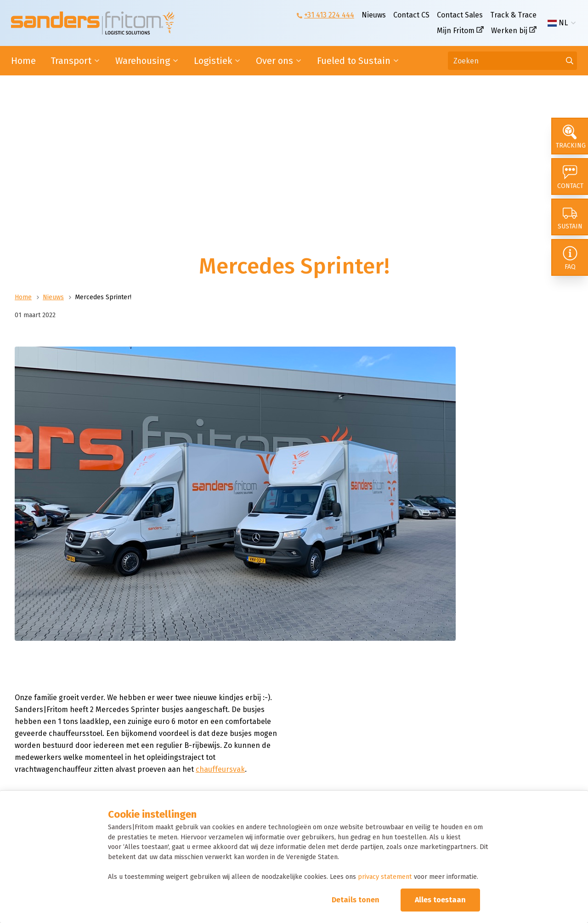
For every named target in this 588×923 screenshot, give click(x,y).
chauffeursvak (220, 769)
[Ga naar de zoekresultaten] (570, 61)
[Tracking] (570, 136)
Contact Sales (460, 15)
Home (23, 61)
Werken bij (509, 31)
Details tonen (356, 900)
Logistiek (213, 61)
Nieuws (374, 15)
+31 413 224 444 (329, 15)
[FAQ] (570, 257)
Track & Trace (513, 15)
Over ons (274, 61)
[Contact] (570, 177)
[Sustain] (570, 217)
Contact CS (411, 15)
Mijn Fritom (456, 31)
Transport (71, 61)
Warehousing (143, 61)
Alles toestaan (440, 900)
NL (558, 23)
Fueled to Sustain (354, 61)
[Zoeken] (512, 61)
